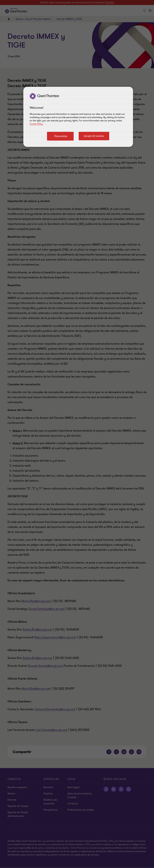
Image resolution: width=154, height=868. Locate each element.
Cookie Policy (36, 124)
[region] (78, 117)
